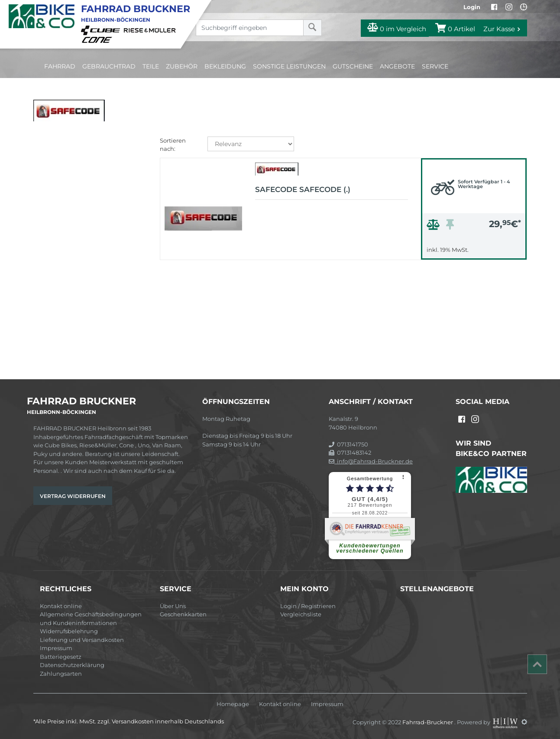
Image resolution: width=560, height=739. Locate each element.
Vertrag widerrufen (73, 496)
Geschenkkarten (183, 614)
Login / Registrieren (308, 606)
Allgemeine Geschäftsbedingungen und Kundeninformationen (91, 619)
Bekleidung (225, 66)
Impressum (56, 648)
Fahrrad (60, 66)
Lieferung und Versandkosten (82, 640)
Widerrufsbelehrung (69, 631)
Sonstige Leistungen (289, 66)
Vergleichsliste (301, 614)
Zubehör (182, 66)
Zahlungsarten (61, 674)
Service (435, 66)
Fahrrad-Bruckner (428, 722)
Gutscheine (353, 66)
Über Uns (173, 606)
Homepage (233, 704)
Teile (151, 66)
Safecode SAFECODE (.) (303, 189)
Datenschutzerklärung (72, 665)
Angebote (397, 66)
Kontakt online (61, 606)
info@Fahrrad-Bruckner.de (371, 461)
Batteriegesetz (61, 657)
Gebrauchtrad (109, 66)
